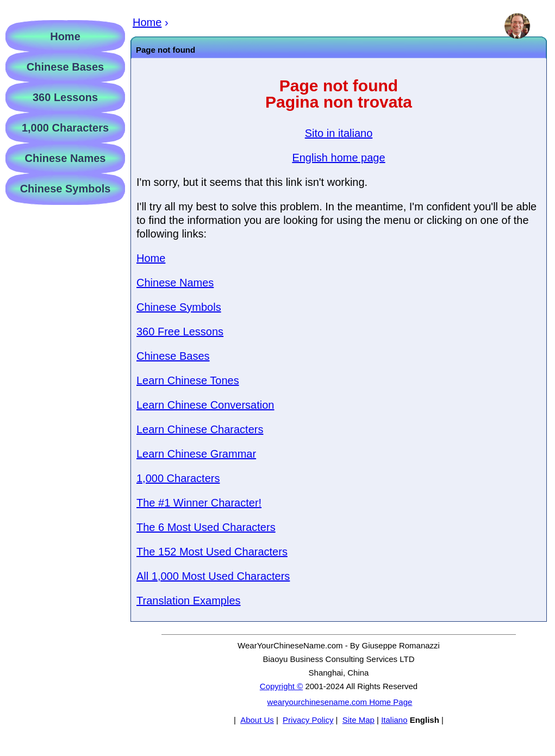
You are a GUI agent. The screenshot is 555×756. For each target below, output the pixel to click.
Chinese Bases (173, 356)
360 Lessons (65, 97)
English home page (338, 158)
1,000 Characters (178, 478)
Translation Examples (189, 601)
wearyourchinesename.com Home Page (340, 702)
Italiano (394, 720)
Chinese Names (175, 283)
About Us (257, 720)
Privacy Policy (308, 720)
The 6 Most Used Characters (206, 527)
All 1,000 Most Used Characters (213, 576)
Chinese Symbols (179, 307)
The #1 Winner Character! (199, 503)
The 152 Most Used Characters (212, 552)
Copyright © (281, 686)
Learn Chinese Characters (200, 429)
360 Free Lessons (180, 332)
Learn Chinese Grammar (196, 454)
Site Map (358, 720)
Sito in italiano (339, 133)
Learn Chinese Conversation (205, 405)
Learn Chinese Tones (188, 380)
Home (151, 258)
